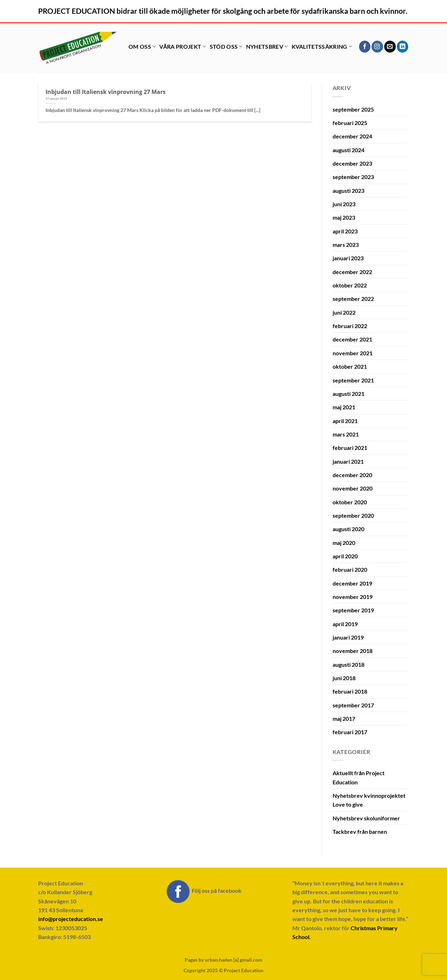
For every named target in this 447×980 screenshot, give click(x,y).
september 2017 (353, 705)
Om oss (142, 46)
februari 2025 (350, 123)
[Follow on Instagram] (377, 46)
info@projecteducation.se (71, 919)
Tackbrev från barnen (360, 831)
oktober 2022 (350, 285)
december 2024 (352, 136)
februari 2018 (350, 691)
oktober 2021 (350, 366)
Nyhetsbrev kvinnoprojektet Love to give (369, 800)
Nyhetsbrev (267, 46)
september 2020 (353, 515)
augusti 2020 (348, 529)
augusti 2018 (348, 664)
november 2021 (353, 353)
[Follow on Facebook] (365, 46)
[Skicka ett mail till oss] (390, 46)
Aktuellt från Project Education (359, 777)
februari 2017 (350, 732)
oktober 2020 (350, 502)
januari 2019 (348, 637)
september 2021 (353, 380)
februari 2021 (350, 448)
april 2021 (345, 421)
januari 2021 (348, 461)
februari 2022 (350, 326)
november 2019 (353, 597)
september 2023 (353, 177)
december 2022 (352, 272)
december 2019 (352, 583)
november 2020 (353, 488)
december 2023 (352, 163)
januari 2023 (348, 258)
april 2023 (345, 231)
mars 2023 (346, 245)
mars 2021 (346, 434)
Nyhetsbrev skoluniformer (366, 818)
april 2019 (345, 624)
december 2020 (352, 475)
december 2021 (352, 339)
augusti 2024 (348, 150)
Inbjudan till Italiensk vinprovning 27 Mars (106, 92)
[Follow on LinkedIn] (403, 46)
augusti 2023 (348, 191)
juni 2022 (344, 312)
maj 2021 (344, 407)
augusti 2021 (348, 394)
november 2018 (353, 651)
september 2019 (353, 610)
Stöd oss (226, 46)
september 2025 (353, 109)
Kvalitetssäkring (322, 46)
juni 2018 (344, 678)
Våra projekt (183, 46)
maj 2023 (344, 217)
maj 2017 (344, 718)
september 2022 (353, 299)
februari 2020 (350, 569)
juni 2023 (344, 204)
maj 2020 (344, 543)
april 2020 (345, 556)
